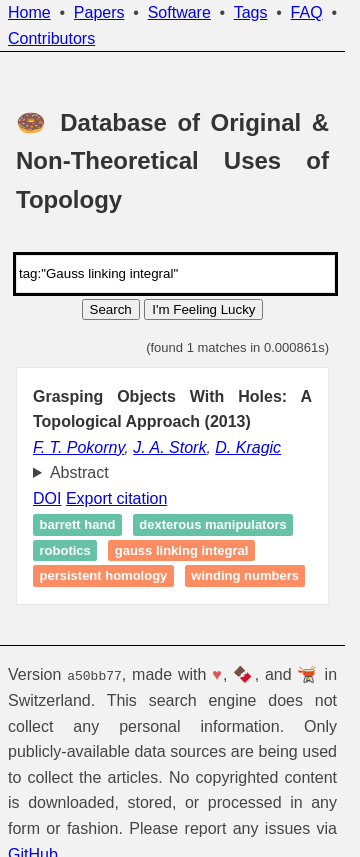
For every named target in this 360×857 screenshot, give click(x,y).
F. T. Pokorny (78, 447)
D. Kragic (248, 447)
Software (179, 12)
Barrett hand (78, 525)
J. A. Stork (169, 447)
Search (111, 309)
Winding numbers (245, 576)
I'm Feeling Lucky (203, 309)
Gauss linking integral (182, 550)
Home (29, 12)
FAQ (307, 12)
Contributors (51, 38)
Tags (251, 12)
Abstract (79, 472)
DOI (47, 498)
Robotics (65, 550)
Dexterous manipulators (212, 525)
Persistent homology (104, 576)
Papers (99, 12)
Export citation (116, 498)
